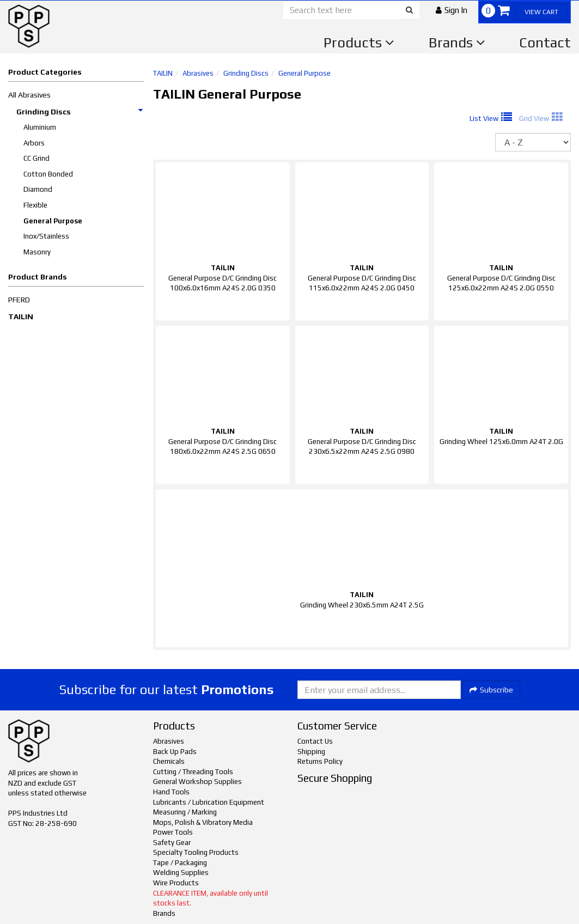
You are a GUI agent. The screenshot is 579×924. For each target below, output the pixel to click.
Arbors (34, 143)
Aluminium (40, 127)
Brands (457, 42)
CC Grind (36, 158)
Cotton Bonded (48, 174)
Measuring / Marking (185, 812)
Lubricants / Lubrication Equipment (209, 802)
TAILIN (21, 317)
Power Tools (173, 832)
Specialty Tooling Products (196, 852)
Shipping (311, 752)
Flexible (35, 205)
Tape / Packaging (180, 863)
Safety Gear (172, 843)
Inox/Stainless (46, 236)
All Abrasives (29, 95)
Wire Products (176, 883)
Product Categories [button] (45, 72)
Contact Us (315, 741)
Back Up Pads (175, 752)
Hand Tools (171, 792)
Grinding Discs (80, 112)
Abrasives (198, 73)
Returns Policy (320, 761)
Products (359, 42)
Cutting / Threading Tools (193, 772)
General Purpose (53, 221)
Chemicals (169, 761)
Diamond (38, 189)
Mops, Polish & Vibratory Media (203, 822)
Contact (545, 42)
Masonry (37, 252)
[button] (452, 10)
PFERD (19, 300)
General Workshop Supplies (197, 782)
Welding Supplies (181, 873)
